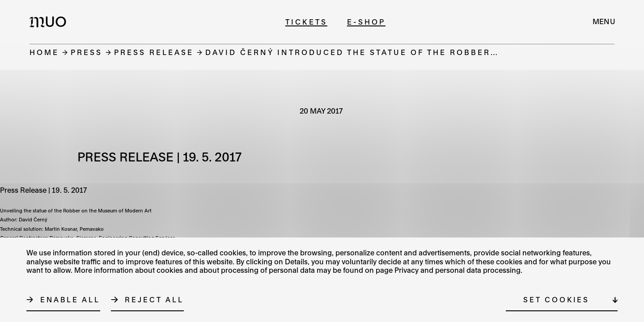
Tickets (306, 22)
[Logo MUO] (51, 21)
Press (87, 52)
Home (44, 52)
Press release (154, 52)
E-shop (366, 22)
